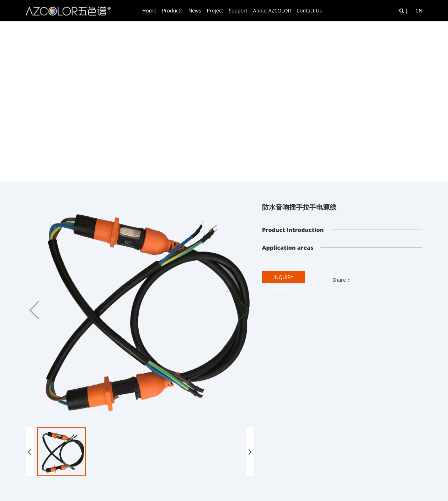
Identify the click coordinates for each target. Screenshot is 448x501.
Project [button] (215, 10)
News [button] (195, 10)
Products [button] (172, 10)
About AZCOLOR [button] (272, 10)
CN (419, 10)
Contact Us (309, 10)
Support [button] (238, 10)
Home (149, 10)
